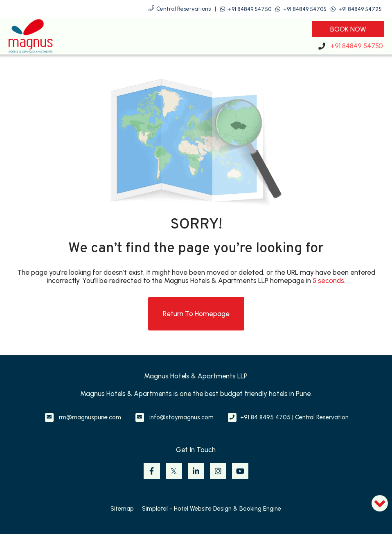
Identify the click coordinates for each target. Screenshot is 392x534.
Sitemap (122, 509)
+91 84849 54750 (250, 9)
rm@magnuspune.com (90, 417)
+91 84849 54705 (305, 9)
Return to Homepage (196, 314)
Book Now (348, 29)
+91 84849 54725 (360, 9)
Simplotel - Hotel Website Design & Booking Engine (212, 509)
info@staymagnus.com (181, 417)
